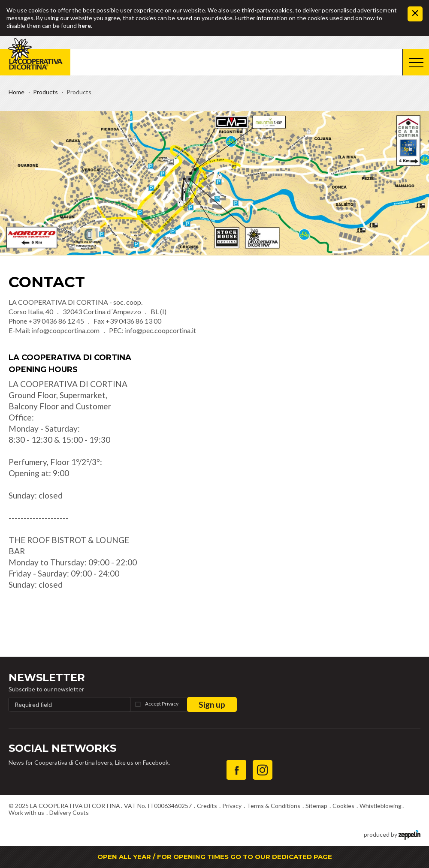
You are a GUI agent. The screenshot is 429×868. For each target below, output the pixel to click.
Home (17, 92)
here (85, 26)
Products (45, 92)
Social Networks (62, 748)
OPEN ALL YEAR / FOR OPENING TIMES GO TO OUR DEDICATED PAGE (215, 857)
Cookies (343, 806)
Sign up (212, 704)
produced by (392, 834)
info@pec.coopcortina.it (160, 330)
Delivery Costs (69, 812)
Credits (207, 806)
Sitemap (316, 806)
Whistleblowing (381, 806)
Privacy (232, 806)
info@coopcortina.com (66, 330)
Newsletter (47, 677)
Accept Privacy (162, 704)
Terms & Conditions (273, 806)
